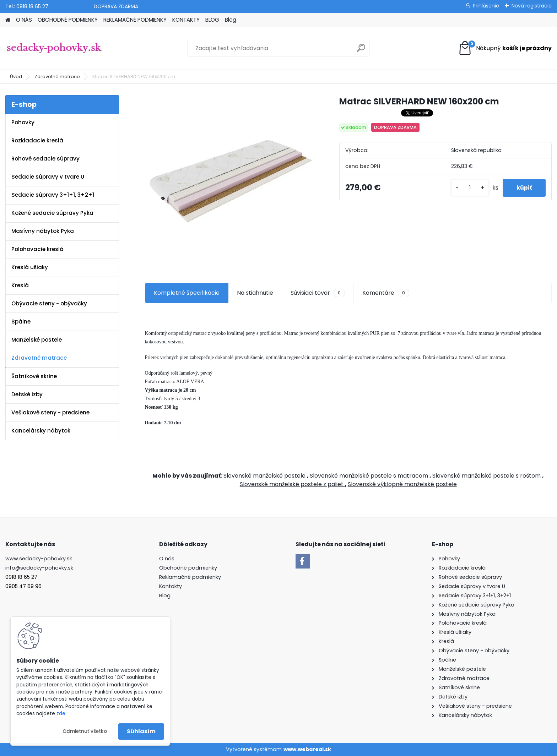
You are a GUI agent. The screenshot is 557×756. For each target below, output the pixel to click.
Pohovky (23, 122)
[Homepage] (8, 20)
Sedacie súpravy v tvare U (48, 177)
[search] (361, 51)
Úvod (16, 77)
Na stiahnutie (255, 293)
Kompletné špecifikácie (187, 293)
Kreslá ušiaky (30, 267)
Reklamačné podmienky (190, 577)
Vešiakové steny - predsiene (50, 412)
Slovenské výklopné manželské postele (402, 484)
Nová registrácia (532, 6)
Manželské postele (37, 340)
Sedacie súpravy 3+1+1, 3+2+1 (53, 195)
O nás (167, 559)
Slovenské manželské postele (265, 476)
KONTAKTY (186, 20)
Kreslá (20, 285)
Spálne (21, 322)
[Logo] (54, 48)
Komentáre (386, 293)
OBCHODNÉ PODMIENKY (68, 20)
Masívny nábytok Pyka (43, 231)
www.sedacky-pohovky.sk (39, 559)
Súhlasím (141, 731)
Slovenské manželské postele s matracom (370, 476)
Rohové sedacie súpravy (45, 159)
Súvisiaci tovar (318, 293)
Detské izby (27, 394)
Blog (231, 20)
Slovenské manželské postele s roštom (487, 476)
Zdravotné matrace (57, 77)
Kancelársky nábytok (41, 431)
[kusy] (469, 188)
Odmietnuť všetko (85, 731)
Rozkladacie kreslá (37, 140)
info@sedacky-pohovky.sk (39, 568)
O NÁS (24, 20)
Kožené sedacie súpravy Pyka (52, 213)
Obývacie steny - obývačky (49, 303)
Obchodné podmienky (188, 568)
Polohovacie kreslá (37, 249)
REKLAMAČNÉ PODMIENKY (135, 20)
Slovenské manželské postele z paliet (292, 484)
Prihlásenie (486, 6)
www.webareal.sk (307, 749)
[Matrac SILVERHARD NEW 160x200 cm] (231, 181)
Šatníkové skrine (34, 376)
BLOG (212, 20)
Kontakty (171, 586)
